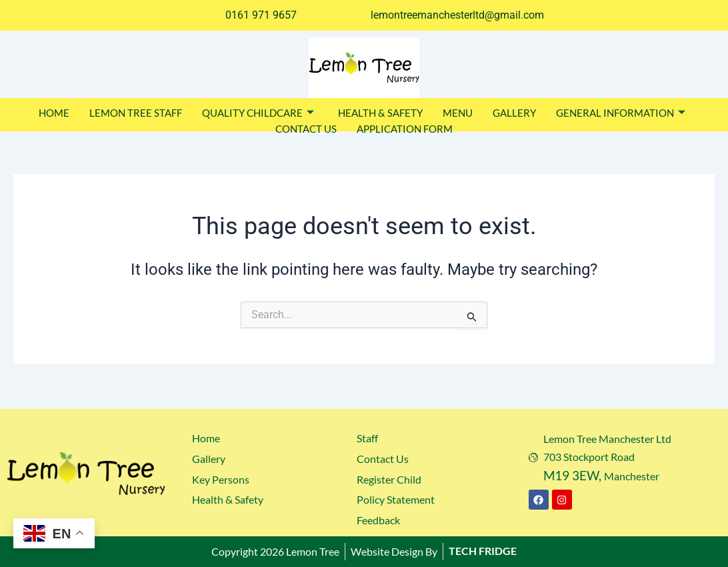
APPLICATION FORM (405, 129)
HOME (54, 113)
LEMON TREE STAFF (136, 113)
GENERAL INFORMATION (621, 113)
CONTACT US (306, 129)
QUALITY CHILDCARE (258, 113)
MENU (458, 113)
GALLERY (514, 113)
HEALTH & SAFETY (380, 113)
